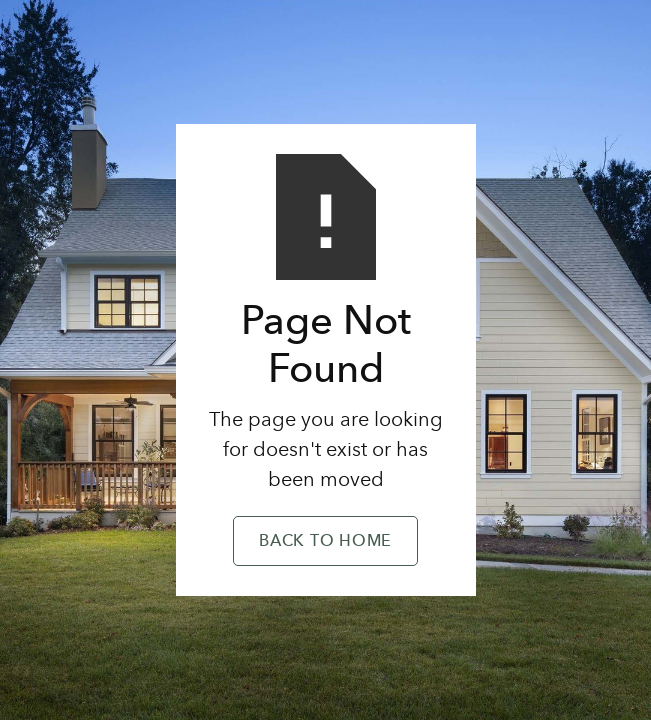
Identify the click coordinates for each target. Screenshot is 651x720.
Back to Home (325, 542)
